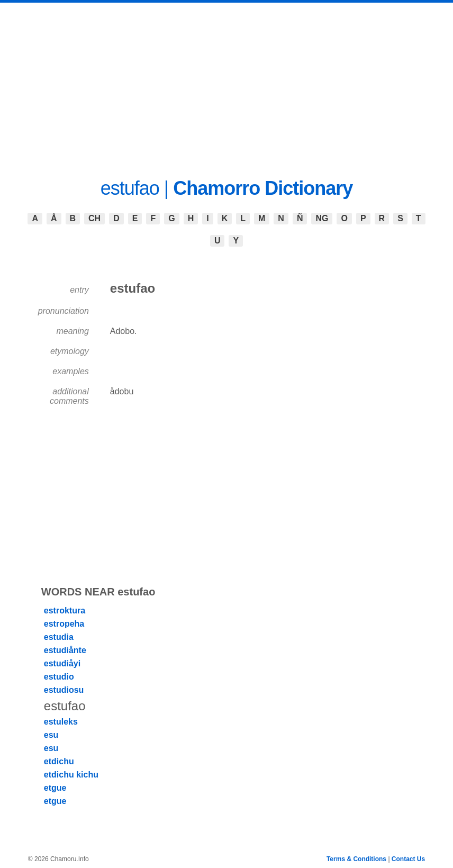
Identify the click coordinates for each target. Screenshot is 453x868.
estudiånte (65, 650)
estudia (59, 637)
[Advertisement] (226, 82)
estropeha (64, 624)
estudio (59, 677)
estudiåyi (62, 663)
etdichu (59, 761)
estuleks (61, 722)
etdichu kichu (71, 775)
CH (94, 218)
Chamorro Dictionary (263, 188)
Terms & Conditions (356, 859)
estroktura (65, 611)
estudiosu (64, 690)
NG (322, 218)
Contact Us (408, 859)
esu (51, 735)
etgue (55, 788)
